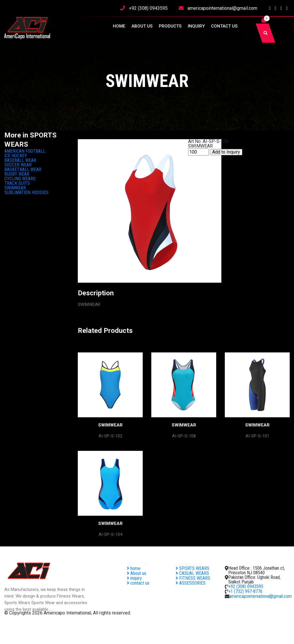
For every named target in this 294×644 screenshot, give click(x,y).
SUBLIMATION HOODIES (26, 192)
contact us (224, 26)
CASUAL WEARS (192, 573)
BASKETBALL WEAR (23, 169)
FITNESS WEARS (193, 578)
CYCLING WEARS (20, 179)
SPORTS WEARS (193, 568)
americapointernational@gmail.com (222, 8)
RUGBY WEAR (17, 174)
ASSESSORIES (191, 583)
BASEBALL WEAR (20, 160)
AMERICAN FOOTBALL (25, 151)
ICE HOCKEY (16, 156)
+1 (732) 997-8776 (245, 591)
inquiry (196, 26)
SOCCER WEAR (18, 165)
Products (170, 26)
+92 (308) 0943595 (148, 8)
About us (142, 26)
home (119, 26)
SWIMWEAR (15, 188)
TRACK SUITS (17, 183)
